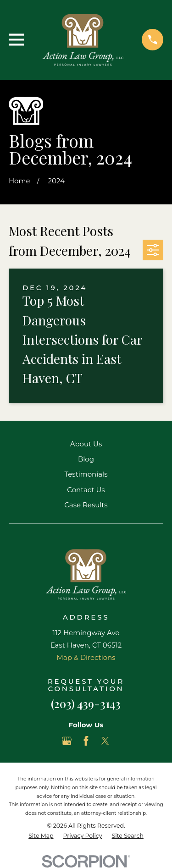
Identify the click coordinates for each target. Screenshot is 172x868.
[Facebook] (86, 741)
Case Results (86, 505)
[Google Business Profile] (67, 741)
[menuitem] (41, 836)
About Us (86, 444)
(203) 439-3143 (86, 703)
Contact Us (86, 490)
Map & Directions (86, 657)
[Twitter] (105, 741)
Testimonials (86, 474)
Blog (86, 459)
